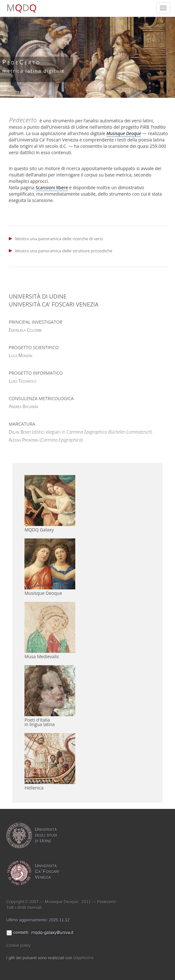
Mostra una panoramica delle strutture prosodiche (64, 251)
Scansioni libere (52, 187)
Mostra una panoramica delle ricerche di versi (59, 239)
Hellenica (34, 788)
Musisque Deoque (43, 593)
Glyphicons (84, 958)
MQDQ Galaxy (39, 530)
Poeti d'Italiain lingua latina (40, 722)
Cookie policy (19, 945)
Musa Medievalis (42, 656)
